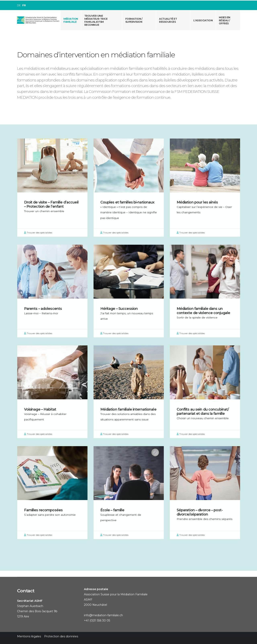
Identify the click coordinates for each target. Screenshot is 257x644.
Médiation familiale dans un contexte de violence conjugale (205, 311)
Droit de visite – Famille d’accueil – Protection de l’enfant (53, 204)
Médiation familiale (71, 20)
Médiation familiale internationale (130, 409)
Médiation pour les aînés (199, 202)
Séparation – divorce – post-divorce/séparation (201, 512)
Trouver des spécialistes (40, 233)
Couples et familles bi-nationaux (129, 202)
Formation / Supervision (134, 20)
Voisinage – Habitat (42, 409)
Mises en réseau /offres (225, 20)
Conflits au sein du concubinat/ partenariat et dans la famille (204, 411)
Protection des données (61, 636)
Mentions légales (29, 636)
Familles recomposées (45, 510)
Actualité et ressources (168, 20)
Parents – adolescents (45, 309)
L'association (203, 20)
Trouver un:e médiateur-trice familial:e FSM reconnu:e (96, 20)
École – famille (114, 510)
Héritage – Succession (121, 309)
